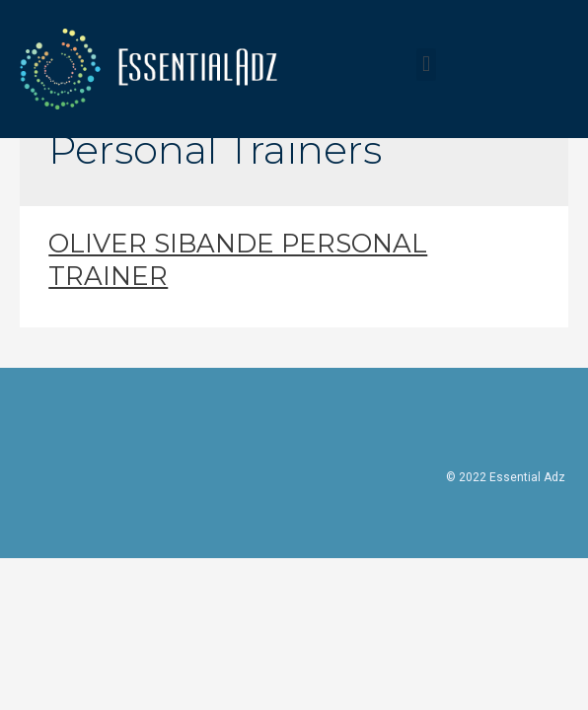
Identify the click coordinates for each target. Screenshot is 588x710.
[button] (426, 65)
